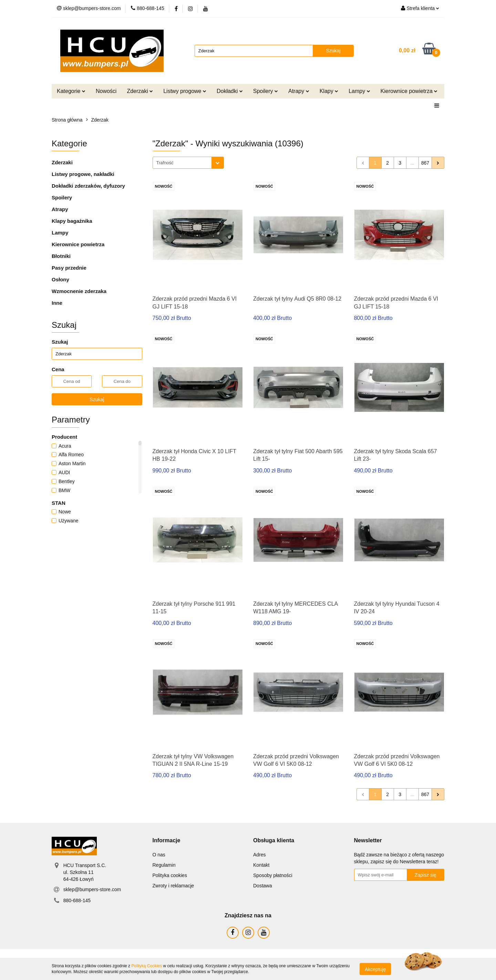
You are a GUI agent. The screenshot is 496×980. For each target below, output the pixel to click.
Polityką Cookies (147, 966)
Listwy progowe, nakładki (83, 174)
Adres (260, 855)
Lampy (359, 91)
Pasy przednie (69, 268)
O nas (159, 855)
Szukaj (97, 399)
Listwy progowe (185, 91)
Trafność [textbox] (165, 163)
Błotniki (61, 256)
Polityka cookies (170, 875)
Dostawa (262, 886)
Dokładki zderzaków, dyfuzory (88, 186)
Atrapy (299, 91)
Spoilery (266, 91)
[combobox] (188, 163)
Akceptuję (375, 969)
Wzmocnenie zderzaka (79, 291)
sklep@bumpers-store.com (92, 889)
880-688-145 (77, 900)
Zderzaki (140, 91)
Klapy (329, 91)
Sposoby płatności (273, 875)
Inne (57, 303)
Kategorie (71, 91)
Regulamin (164, 865)
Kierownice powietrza (409, 91)
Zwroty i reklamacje (173, 886)
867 (425, 163)
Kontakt (261, 865)
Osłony (60, 279)
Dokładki (230, 91)
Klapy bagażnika (72, 221)
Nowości (106, 91)
